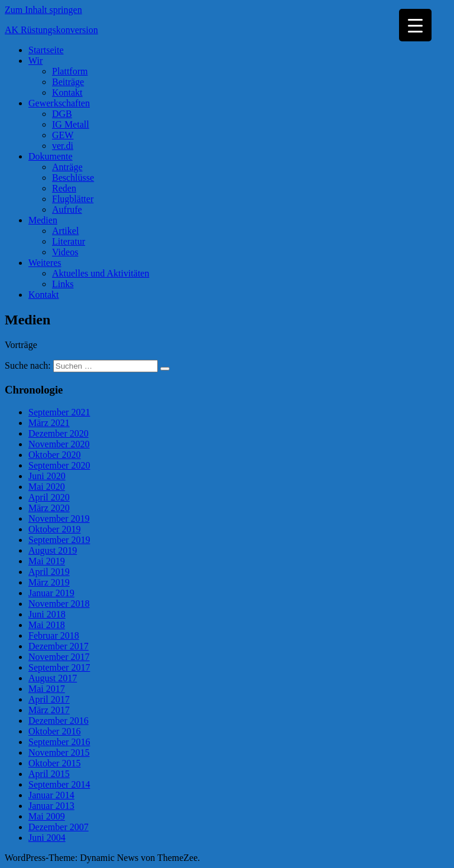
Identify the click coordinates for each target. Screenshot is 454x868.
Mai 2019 (47, 561)
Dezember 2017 (59, 646)
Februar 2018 (54, 635)
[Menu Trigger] (415, 25)
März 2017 (49, 710)
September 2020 (59, 465)
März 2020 (49, 508)
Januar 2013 (51, 806)
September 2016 (59, 742)
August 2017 (53, 678)
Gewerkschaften (59, 103)
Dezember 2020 (59, 433)
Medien (43, 220)
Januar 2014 (51, 795)
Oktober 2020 (54, 455)
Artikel (65, 231)
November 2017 (59, 657)
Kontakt (67, 92)
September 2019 (59, 540)
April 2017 (49, 699)
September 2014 (59, 784)
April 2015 (49, 774)
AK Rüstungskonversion (51, 30)
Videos (65, 252)
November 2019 (59, 518)
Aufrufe (67, 209)
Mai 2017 (47, 689)
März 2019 (49, 582)
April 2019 (49, 572)
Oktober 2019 (54, 529)
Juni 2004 (47, 838)
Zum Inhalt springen (43, 10)
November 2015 (59, 752)
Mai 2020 (47, 487)
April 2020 (49, 497)
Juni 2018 (47, 614)
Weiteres (45, 263)
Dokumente (51, 156)
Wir (35, 61)
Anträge (67, 167)
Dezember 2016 (59, 721)
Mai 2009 (47, 816)
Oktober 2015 (54, 763)
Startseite (46, 50)
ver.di (63, 146)
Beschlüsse (73, 178)
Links (63, 284)
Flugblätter (73, 199)
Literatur (69, 241)
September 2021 (59, 412)
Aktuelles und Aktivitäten (100, 273)
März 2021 (49, 423)
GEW (63, 135)
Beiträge (68, 82)
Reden (64, 188)
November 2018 (59, 604)
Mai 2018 (47, 625)
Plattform (70, 71)
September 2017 (59, 667)
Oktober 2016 (54, 731)
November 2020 (59, 444)
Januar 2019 (51, 593)
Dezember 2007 (59, 827)
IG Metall (71, 124)
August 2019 (53, 550)
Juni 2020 (47, 476)
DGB (62, 114)
